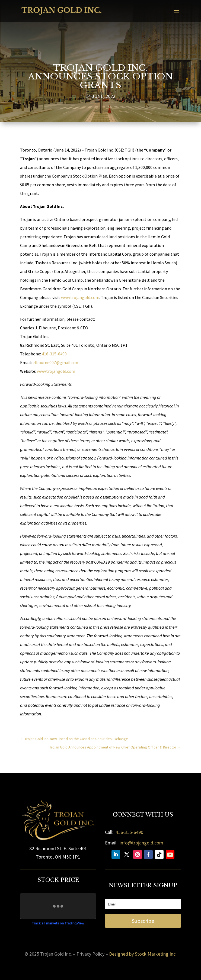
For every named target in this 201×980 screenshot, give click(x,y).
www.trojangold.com (80, 297)
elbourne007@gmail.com (56, 362)
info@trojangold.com (141, 843)
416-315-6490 (54, 354)
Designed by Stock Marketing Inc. (143, 954)
